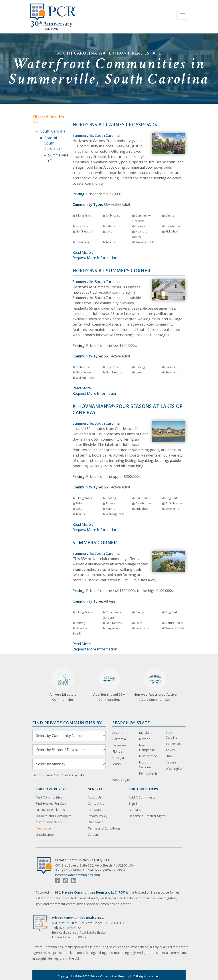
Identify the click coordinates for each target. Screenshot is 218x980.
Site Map (94, 810)
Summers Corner (95, 543)
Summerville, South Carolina (96, 135)
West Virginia (122, 780)
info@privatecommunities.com (78, 875)
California (119, 739)
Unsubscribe (45, 835)
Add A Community (142, 797)
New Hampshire (147, 748)
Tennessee (174, 744)
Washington (174, 768)
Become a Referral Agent (147, 816)
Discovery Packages (50, 810)
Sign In (134, 803)
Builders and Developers (54, 816)
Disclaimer (95, 822)
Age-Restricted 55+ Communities (109, 685)
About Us (95, 797)
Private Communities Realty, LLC (78, 918)
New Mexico (148, 756)
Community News (49, 822)
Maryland (146, 733)
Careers (93, 835)
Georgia (118, 758)
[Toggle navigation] (183, 15)
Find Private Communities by (67, 723)
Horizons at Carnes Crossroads (115, 125)
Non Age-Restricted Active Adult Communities (155, 685)
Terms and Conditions (104, 828)
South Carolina (53, 131)
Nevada (145, 739)
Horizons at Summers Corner (112, 271)
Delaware (119, 745)
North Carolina (145, 765)
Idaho (117, 764)
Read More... (83, 252)
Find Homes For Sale (51, 803)
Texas (170, 750)
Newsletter (44, 828)
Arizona (118, 733)
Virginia (171, 762)
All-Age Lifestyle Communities (63, 685)
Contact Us (96, 803)
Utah (169, 756)
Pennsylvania (148, 773)
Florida (117, 751)
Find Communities (49, 797)
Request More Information (95, 258)
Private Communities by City (63, 775)
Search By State (131, 723)
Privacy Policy (97, 816)
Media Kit (136, 810)
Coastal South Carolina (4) (54, 143)
